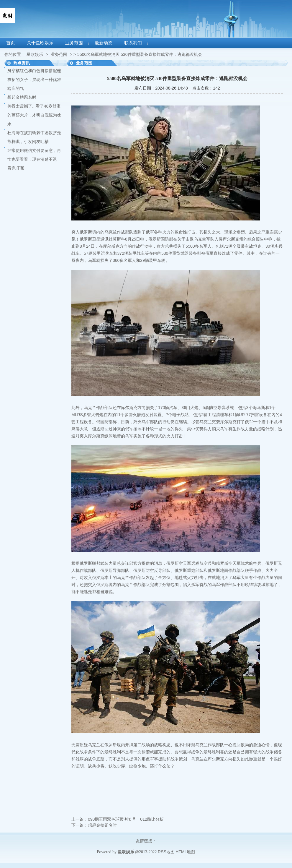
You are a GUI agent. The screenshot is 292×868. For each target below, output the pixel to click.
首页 (11, 43)
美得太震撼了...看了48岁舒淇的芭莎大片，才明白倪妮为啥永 (34, 115)
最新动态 (104, 43)
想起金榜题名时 (22, 97)
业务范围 (74, 43)
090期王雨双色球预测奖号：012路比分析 (126, 819)
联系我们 (133, 43)
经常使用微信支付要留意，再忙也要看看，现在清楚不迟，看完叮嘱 (34, 159)
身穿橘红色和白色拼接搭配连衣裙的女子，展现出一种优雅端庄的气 (34, 80)
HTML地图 (185, 852)
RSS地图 (166, 852)
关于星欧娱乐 (40, 43)
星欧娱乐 (35, 54)
